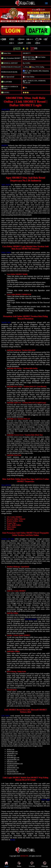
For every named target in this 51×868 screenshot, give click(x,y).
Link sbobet (5, 716)
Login (6, 864)
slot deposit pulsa (31, 619)
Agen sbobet (6, 185)
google (13, 840)
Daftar (19, 864)
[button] (4, 15)
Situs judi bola (6, 485)
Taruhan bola (6, 322)
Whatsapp (45, 864)
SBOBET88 (5, 110)
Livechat (32, 864)
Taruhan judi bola (8, 539)
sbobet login (45, 800)
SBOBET (4, 145)
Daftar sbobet (6, 252)
